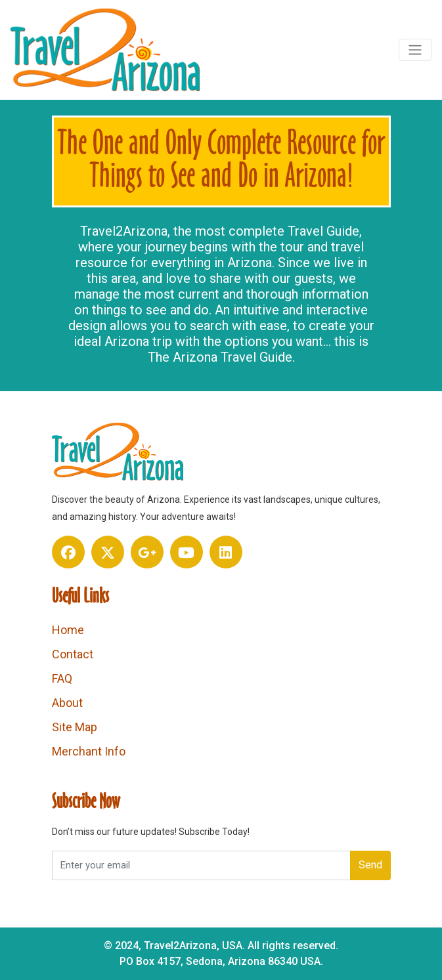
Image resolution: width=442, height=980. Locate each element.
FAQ (62, 678)
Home (68, 630)
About (67, 703)
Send (370, 865)
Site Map (75, 727)
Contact (73, 654)
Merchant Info (89, 751)
